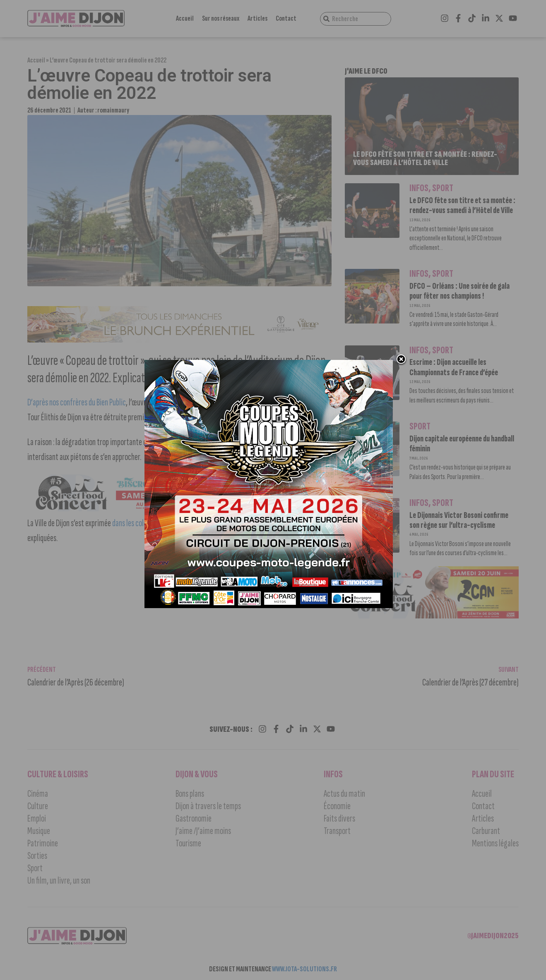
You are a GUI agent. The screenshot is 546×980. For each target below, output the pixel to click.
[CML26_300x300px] (269, 606)
